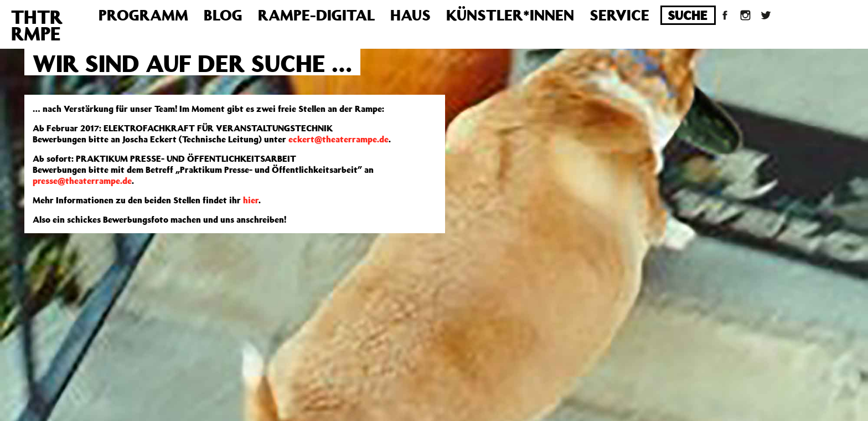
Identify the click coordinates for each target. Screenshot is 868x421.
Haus (410, 15)
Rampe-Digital (316, 15)
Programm (143, 15)
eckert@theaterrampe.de (339, 139)
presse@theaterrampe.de (82, 181)
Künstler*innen (510, 15)
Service (619, 15)
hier (251, 200)
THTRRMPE (37, 25)
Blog (223, 15)
